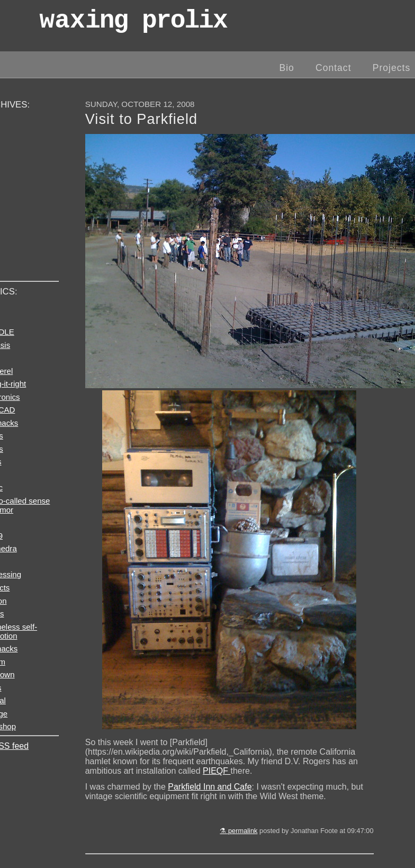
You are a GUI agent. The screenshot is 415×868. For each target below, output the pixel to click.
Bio (286, 68)
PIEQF (216, 771)
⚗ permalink (238, 831)
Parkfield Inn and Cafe (210, 787)
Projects (392, 68)
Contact (333, 68)
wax (133, 24)
